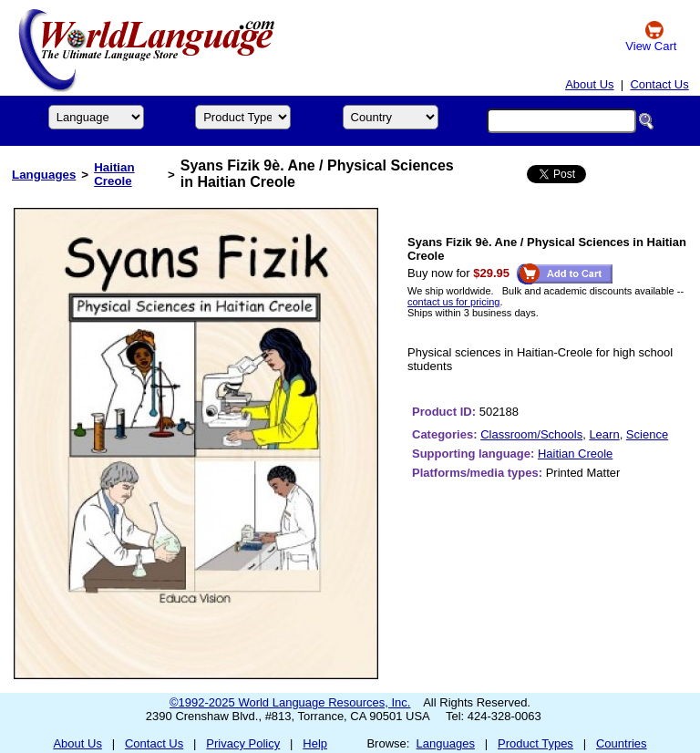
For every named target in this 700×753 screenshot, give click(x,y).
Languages (44, 175)
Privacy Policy (243, 743)
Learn (604, 434)
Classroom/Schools (531, 434)
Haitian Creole (114, 174)
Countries (622, 743)
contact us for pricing (454, 302)
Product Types (535, 743)
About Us (589, 84)
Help (315, 743)
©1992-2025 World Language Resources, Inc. (290, 702)
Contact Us (659, 84)
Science (647, 434)
